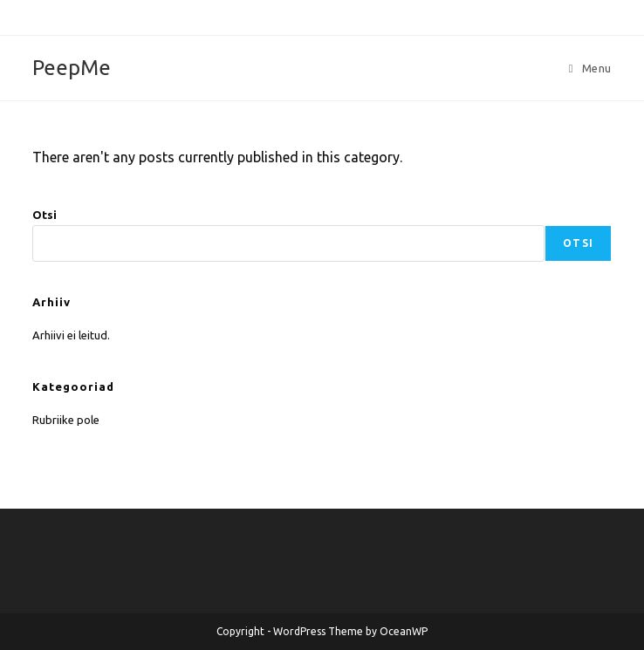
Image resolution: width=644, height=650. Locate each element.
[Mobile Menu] (590, 68)
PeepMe (72, 68)
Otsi (45, 215)
